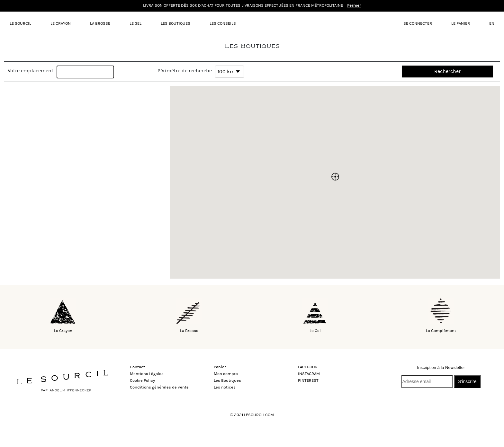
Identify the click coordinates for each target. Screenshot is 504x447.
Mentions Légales (147, 374)
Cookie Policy (142, 380)
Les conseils (223, 23)
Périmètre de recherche (185, 71)
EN (492, 23)
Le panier (461, 23)
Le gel (135, 23)
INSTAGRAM (309, 374)
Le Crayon (61, 23)
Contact (137, 367)
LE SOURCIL (20, 23)
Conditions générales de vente (159, 387)
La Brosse (100, 23)
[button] (335, 177)
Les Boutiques (175, 23)
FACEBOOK (308, 367)
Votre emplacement (31, 71)
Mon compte (226, 374)
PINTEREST (308, 380)
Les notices (225, 387)
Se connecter (418, 23)
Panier (220, 367)
